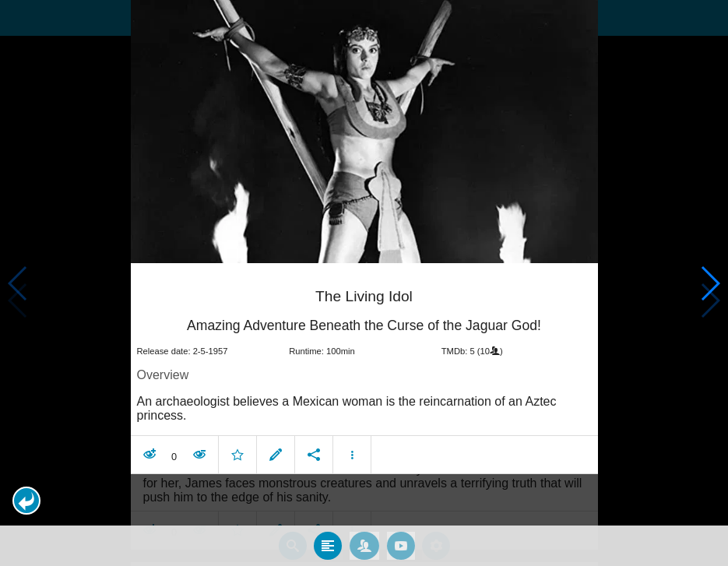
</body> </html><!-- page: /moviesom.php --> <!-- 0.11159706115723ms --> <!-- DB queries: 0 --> (364, 283)
